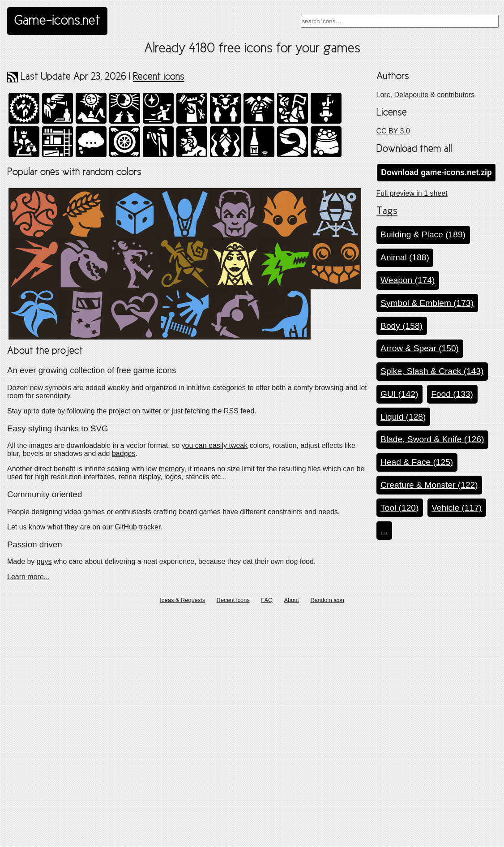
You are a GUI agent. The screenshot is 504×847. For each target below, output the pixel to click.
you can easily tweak (215, 681)
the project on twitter (129, 646)
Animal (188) (405, 257)
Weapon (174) (408, 280)
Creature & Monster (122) (429, 485)
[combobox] (400, 21)
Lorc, (384, 95)
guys (44, 796)
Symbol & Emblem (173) (427, 303)
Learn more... (28, 811)
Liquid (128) (403, 417)
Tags (387, 211)
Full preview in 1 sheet (412, 193)
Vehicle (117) (457, 508)
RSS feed (239, 646)
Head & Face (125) (417, 462)
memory (172, 704)
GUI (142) (399, 394)
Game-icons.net (57, 21)
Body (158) (401, 326)
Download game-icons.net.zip (436, 172)
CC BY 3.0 (393, 131)
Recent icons (159, 77)
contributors (456, 95)
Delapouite (412, 95)
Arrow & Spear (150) (420, 348)
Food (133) (452, 394)
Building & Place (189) (423, 234)
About (291, 835)
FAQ (267, 835)
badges (124, 689)
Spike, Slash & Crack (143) (432, 371)
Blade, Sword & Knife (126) (432, 439)
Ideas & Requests (182, 835)
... (384, 531)
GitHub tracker (137, 762)
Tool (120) (399, 508)
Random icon (327, 835)
